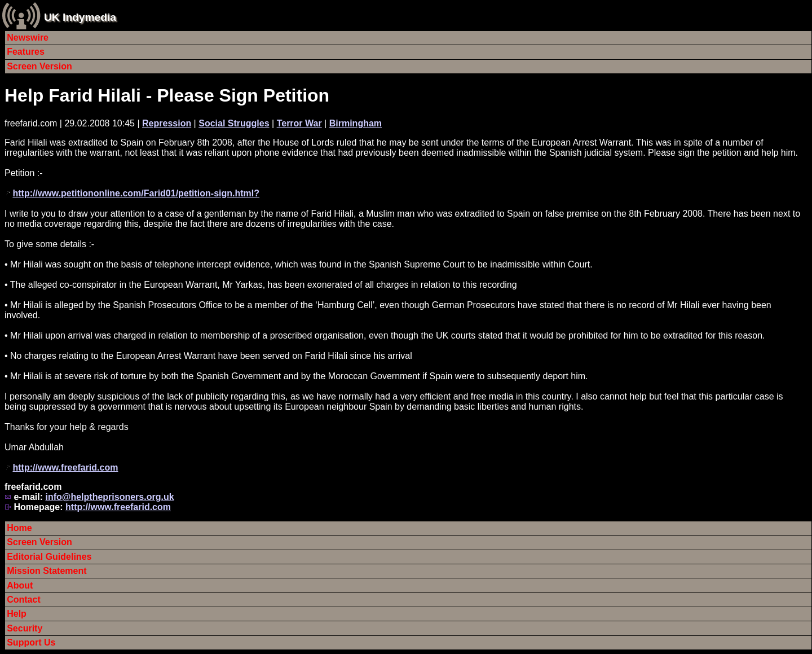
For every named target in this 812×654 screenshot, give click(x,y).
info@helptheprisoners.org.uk (109, 497)
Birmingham (356, 123)
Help (17, 614)
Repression (167, 123)
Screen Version (39, 66)
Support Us (31, 642)
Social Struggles (234, 123)
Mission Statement (47, 571)
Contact (24, 600)
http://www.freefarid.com (65, 468)
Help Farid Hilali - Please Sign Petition (167, 95)
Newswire (28, 38)
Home (19, 528)
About (20, 585)
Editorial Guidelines (49, 557)
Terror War (299, 123)
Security (25, 628)
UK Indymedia (80, 17)
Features (26, 52)
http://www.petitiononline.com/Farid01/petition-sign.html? (136, 193)
